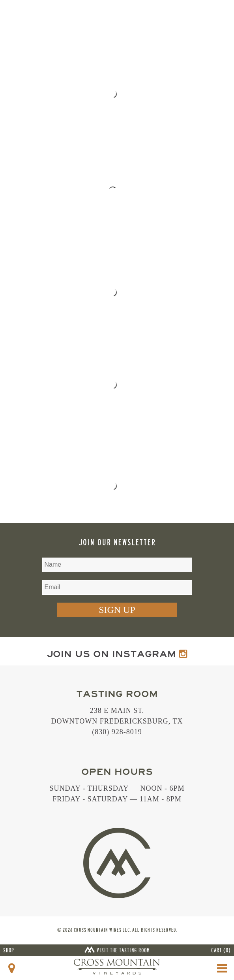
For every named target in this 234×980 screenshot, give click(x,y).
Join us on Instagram (117, 654)
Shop (9, 950)
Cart (221, 950)
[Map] (12, 968)
